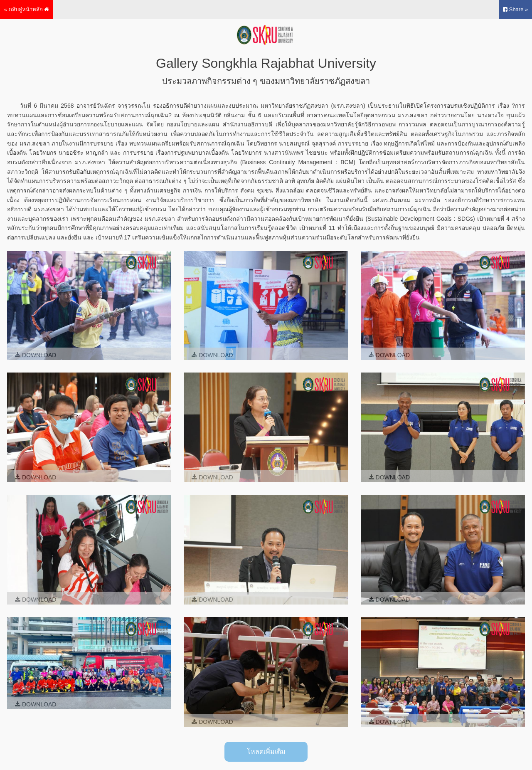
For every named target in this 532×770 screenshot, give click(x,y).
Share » (515, 9)
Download (36, 355)
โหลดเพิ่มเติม (266, 751)
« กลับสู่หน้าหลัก (27, 9)
